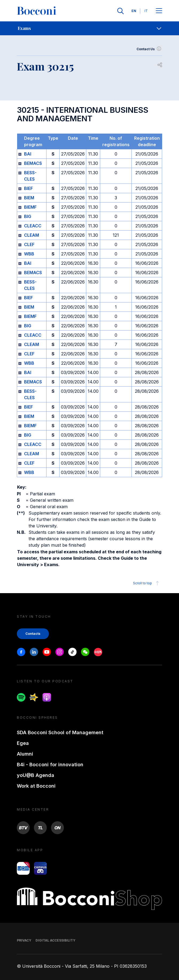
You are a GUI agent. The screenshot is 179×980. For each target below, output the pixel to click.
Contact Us (149, 49)
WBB (29, 254)
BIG (28, 216)
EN (134, 11)
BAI (28, 154)
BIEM (29, 198)
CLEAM (32, 235)
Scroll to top (147, 583)
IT (146, 11)
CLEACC (33, 226)
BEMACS (33, 163)
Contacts (33, 634)
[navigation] (89, 28)
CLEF (29, 244)
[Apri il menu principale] (159, 11)
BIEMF (30, 207)
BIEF (28, 188)
